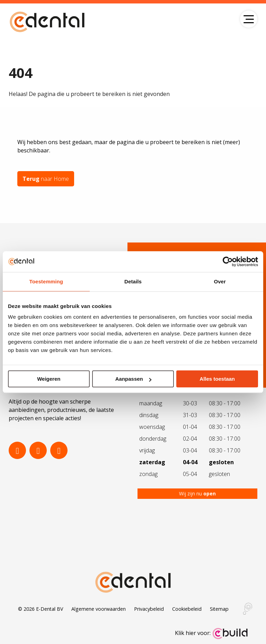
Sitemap (219, 609)
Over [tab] (220, 281)
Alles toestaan (217, 379)
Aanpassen (133, 379)
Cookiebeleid (187, 609)
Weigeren (49, 379)
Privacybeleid (149, 609)
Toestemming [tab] (46, 281)
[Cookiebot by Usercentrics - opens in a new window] (228, 262)
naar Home (46, 179)
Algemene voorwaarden (99, 609)
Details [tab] (133, 281)
